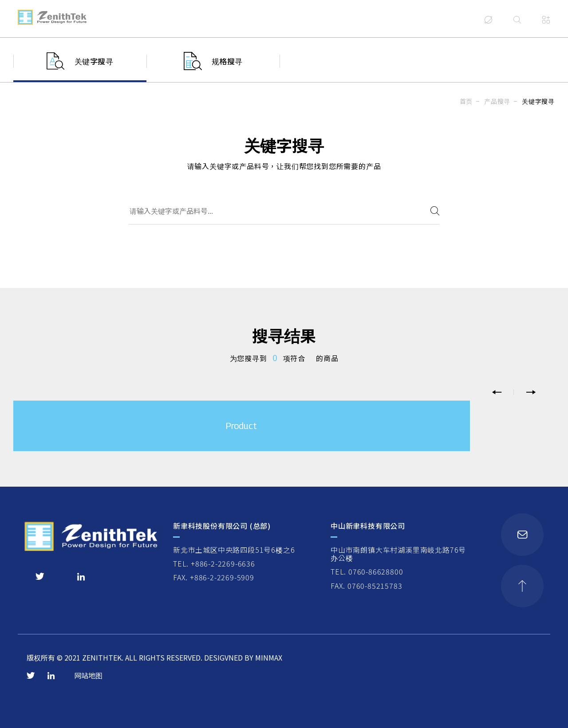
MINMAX (269, 657)
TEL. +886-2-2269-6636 (214, 563)
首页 (466, 101)
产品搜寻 (497, 101)
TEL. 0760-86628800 (367, 571)
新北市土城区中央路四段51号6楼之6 (234, 550)
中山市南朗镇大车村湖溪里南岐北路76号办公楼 (398, 554)
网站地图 (88, 675)
